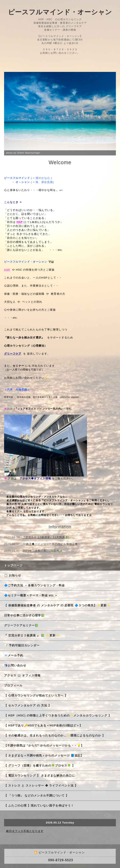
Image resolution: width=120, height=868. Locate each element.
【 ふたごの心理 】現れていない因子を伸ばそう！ (39, 806)
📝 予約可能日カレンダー (22, 645)
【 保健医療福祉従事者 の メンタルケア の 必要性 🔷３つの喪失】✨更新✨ (57, 605)
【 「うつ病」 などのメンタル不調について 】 (36, 795)
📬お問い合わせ (15, 665)
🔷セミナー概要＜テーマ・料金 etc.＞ (31, 595)
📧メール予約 (14, 655)
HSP (7, 270)
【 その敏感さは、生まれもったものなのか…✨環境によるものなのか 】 (55, 735)
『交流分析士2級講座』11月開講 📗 (46, 537)
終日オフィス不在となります (25, 831)
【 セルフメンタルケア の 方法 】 (28, 705)
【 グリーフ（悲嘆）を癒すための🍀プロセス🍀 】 (40, 765)
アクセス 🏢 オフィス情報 (22, 675)
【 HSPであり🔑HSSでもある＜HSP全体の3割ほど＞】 (43, 725)
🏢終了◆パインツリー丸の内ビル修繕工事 (50, 544)
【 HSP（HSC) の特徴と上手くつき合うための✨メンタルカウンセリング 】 (58, 715)
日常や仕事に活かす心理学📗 (24, 615)
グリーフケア (13, 354)
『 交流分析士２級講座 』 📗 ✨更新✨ (32, 635)
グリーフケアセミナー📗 (21, 625)
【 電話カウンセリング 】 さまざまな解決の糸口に (39, 775)
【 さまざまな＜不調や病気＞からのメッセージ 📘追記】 (44, 755)
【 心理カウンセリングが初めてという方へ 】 (36, 695)
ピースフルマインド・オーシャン (60, 12)
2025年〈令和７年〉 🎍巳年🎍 (43, 551)
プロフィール (13, 685)
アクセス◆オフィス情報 (35, 478)
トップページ (13, 565)
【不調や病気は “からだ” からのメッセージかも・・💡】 (46, 745)
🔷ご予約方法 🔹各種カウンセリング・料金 (34, 585)
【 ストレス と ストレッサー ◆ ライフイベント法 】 (41, 785)
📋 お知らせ (14, 575)
